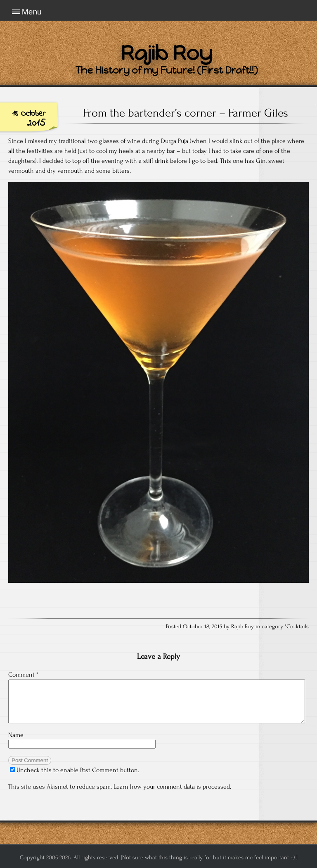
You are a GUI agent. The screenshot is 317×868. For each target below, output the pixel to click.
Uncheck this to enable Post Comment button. (75, 770)
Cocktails (298, 627)
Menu (32, 12)
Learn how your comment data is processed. (172, 787)
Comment (23, 675)
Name (16, 735)
